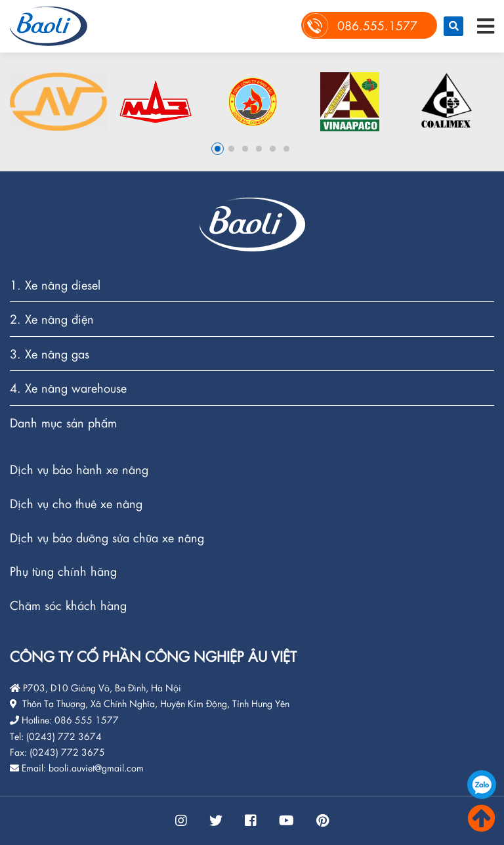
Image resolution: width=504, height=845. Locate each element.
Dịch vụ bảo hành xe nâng (79, 470)
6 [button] (286, 149)
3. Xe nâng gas (50, 354)
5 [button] (273, 149)
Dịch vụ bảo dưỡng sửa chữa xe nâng (107, 538)
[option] (58, 101)
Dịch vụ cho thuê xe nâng (76, 504)
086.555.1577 (482, 785)
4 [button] (259, 149)
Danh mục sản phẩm (63, 423)
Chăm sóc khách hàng (68, 605)
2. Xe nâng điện (52, 319)
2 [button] (231, 149)
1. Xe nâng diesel (55, 285)
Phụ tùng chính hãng (63, 572)
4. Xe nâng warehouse (68, 388)
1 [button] (218, 149)
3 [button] (245, 149)
